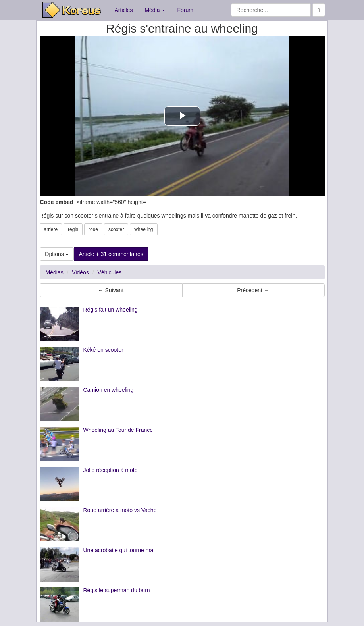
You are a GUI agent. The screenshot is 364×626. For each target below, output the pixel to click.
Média (155, 10)
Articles (124, 10)
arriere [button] (51, 229)
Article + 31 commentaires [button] (111, 254)
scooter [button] (116, 229)
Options (57, 254)
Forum (185, 10)
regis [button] (73, 229)
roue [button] (93, 229)
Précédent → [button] (253, 290)
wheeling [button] (143, 229)
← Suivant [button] (111, 290)
